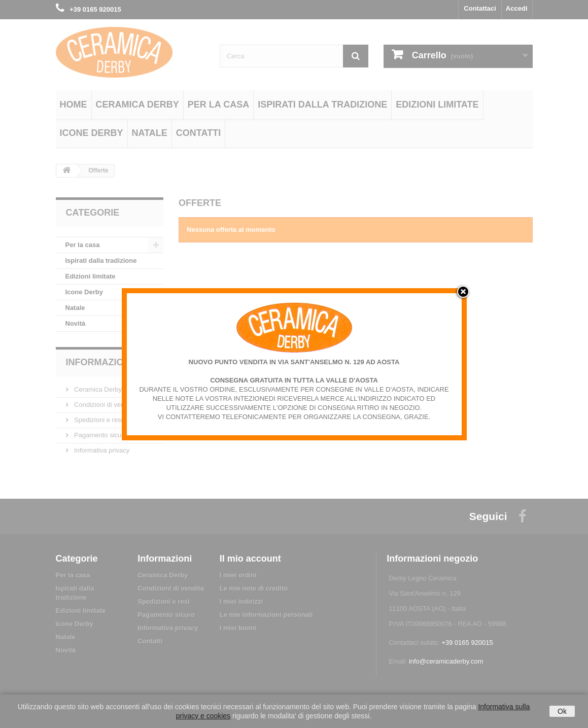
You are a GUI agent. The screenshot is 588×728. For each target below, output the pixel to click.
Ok (562, 711)
